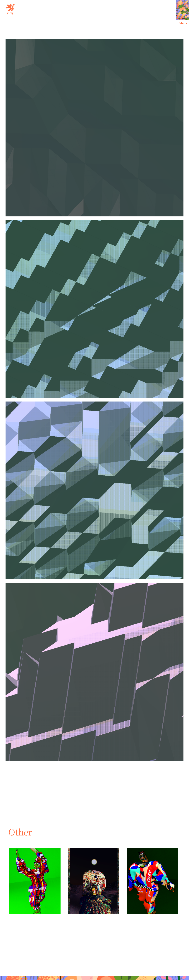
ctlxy (10, 8)
